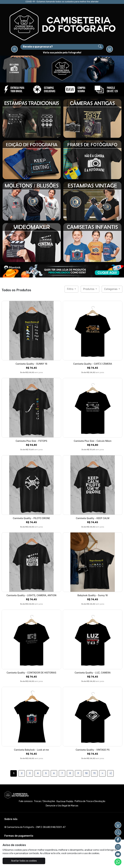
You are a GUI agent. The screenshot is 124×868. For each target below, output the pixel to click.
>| (110, 773)
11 (94, 773)
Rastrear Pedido (65, 801)
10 (86, 773)
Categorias (111, 289)
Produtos (89, 289)
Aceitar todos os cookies (22, 861)
